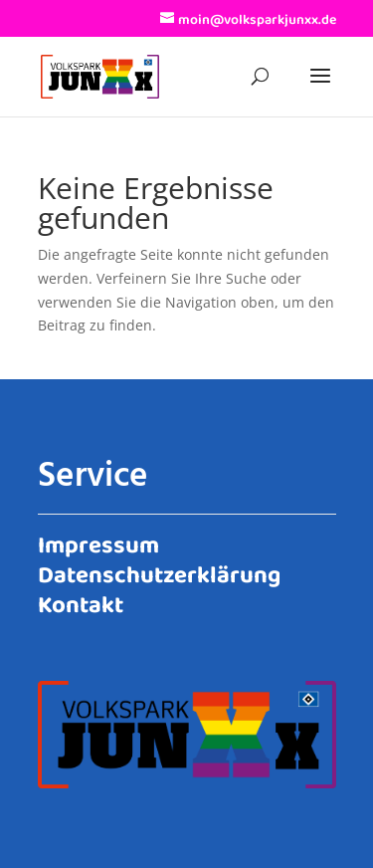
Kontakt (81, 602)
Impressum (98, 542)
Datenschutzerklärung (159, 572)
